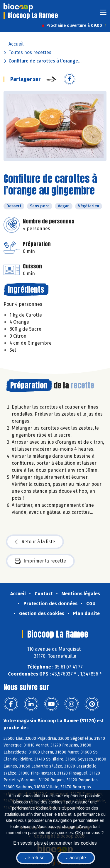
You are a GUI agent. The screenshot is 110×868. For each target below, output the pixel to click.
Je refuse (35, 858)
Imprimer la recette (40, 561)
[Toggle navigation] (103, 14)
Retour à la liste (35, 542)
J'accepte (76, 858)
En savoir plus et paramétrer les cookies (55, 843)
